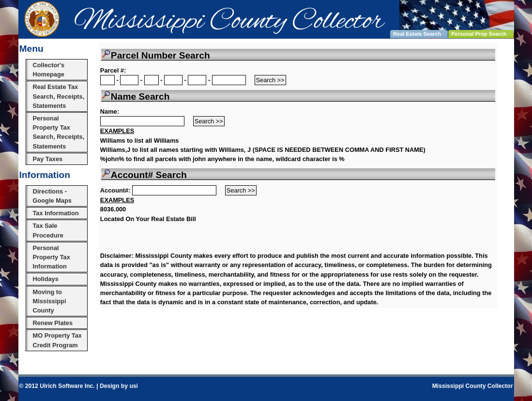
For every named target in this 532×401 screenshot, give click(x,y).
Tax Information (56, 213)
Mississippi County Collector (473, 386)
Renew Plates (53, 323)
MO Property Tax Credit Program (57, 340)
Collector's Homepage (49, 70)
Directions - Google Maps (52, 196)
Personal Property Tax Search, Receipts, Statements (59, 132)
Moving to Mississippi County (50, 301)
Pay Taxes (48, 159)
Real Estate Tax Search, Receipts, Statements (59, 96)
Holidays (46, 279)
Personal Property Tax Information (52, 257)
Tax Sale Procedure (48, 230)
